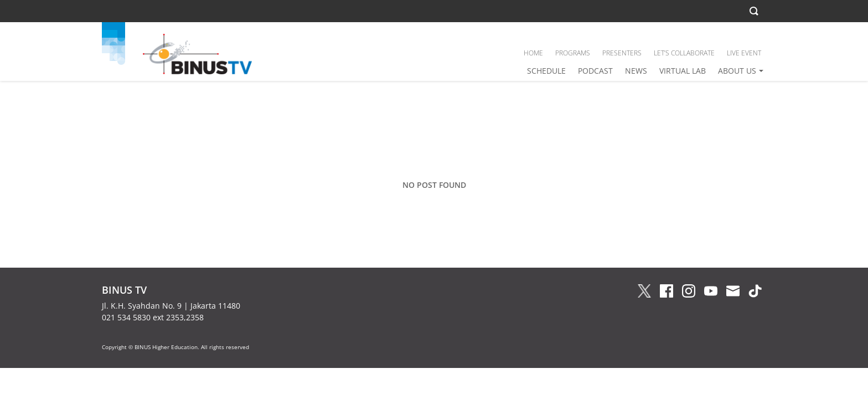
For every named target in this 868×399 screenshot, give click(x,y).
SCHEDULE (546, 71)
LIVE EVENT (744, 53)
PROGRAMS (573, 53)
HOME (533, 53)
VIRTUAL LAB (683, 71)
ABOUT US (737, 71)
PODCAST (595, 71)
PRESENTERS (622, 53)
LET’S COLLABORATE (684, 53)
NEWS (636, 71)
